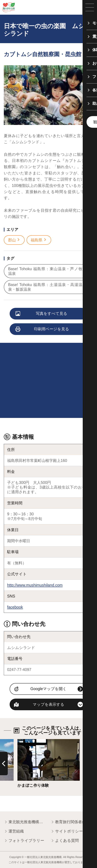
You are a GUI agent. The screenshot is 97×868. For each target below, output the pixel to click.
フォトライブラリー (24, 841)
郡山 (14, 240)
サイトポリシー (67, 832)
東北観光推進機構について (25, 822)
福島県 (39, 240)
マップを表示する (48, 704)
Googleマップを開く (48, 689)
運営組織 (14, 832)
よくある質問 (65, 841)
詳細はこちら (29, 741)
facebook (15, 607)
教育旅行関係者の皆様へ (72, 822)
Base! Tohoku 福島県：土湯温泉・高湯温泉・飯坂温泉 (48, 287)
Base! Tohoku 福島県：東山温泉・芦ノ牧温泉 (48, 271)
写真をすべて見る (42, 314)
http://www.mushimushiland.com (35, 585)
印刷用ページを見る (42, 329)
